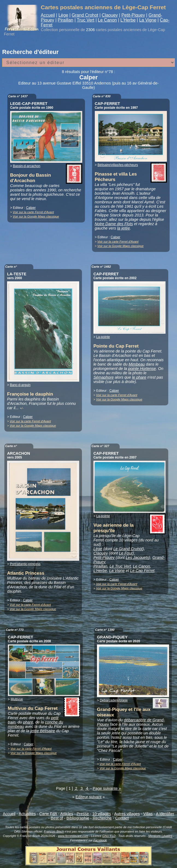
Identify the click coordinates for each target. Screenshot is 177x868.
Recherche (102, 818)
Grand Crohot (85, 15)
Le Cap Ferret (142, 571)
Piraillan (65, 20)
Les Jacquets (137, 557)
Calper (31, 208)
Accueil (48, 15)
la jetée (123, 228)
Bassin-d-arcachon (26, 166)
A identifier (165, 814)
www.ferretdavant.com (73, 836)
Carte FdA (48, 814)
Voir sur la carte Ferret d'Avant (33, 212)
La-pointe (103, 337)
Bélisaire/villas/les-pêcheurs (118, 165)
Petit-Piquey (133, 15)
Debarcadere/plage (114, 700)
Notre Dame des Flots (114, 224)
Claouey (110, 15)
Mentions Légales (160, 836)
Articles (67, 814)
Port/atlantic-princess (25, 564)
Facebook (100, 840)
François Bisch (54, 831)
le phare (139, 377)
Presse (83, 814)
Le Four (126, 553)
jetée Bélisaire (43, 731)
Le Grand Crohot (128, 549)
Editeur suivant (88, 797)
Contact (122, 818)
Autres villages (127, 814)
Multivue (17, 699)
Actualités (27, 814)
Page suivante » (107, 788)
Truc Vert (85, 20)
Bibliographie (78, 818)
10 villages (102, 814)
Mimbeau (137, 364)
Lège (63, 15)
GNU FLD (109, 836)
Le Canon (107, 20)
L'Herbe (128, 20)
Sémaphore (104, 377)
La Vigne (148, 20)
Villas (148, 814)
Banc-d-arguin (20, 385)
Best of (57, 818)
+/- (21, 408)
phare (28, 722)
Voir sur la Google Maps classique (36, 216)
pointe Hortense (142, 369)
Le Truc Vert (120, 566)
